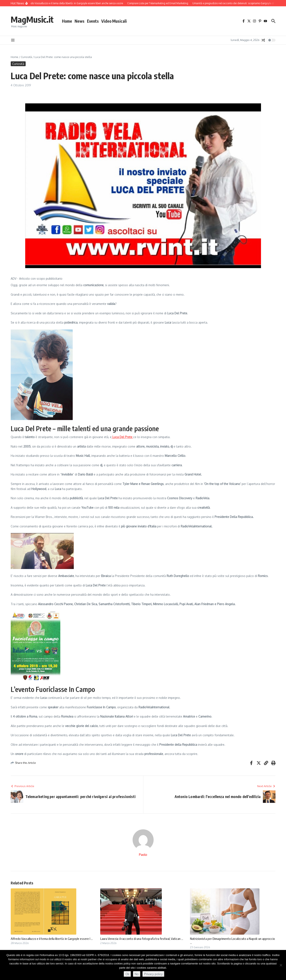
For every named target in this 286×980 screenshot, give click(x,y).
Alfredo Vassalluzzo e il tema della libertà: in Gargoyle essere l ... (52, 939)
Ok (127, 974)
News (80, 21)
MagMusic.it (32, 19)
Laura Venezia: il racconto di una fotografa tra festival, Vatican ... (142, 939)
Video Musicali (114, 21)
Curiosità (26, 57)
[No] (281, 965)
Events (93, 21)
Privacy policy (153, 974)
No (137, 974)
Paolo (143, 855)
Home (67, 21)
